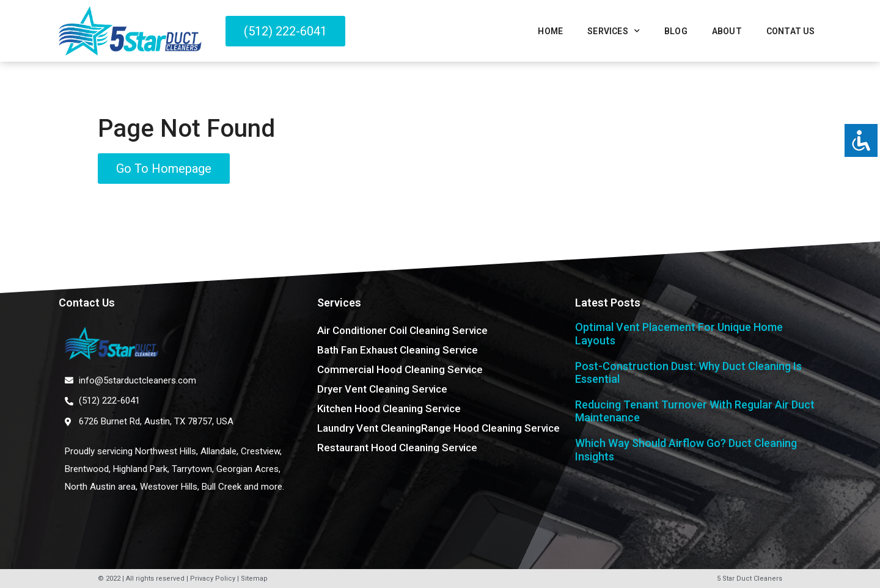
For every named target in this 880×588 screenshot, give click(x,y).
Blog (676, 31)
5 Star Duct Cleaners (750, 579)
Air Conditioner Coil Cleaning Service (402, 330)
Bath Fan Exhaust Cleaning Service (398, 350)
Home (550, 31)
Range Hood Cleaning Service (490, 428)
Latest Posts (608, 303)
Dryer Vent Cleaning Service (382, 389)
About (727, 31)
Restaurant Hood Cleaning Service (397, 448)
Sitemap (254, 579)
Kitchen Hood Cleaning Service (389, 408)
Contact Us (87, 303)
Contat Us (791, 31)
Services (614, 31)
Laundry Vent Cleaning (369, 428)
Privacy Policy (213, 579)
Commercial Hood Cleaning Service (400, 369)
